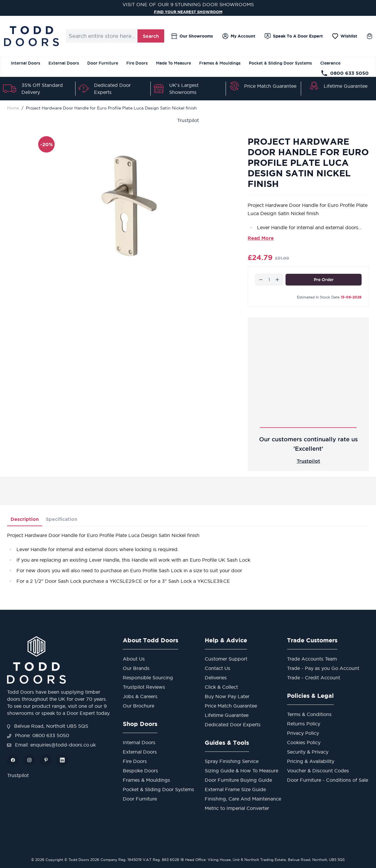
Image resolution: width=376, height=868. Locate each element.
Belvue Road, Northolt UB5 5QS (48, 726)
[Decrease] (261, 280)
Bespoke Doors (140, 771)
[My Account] (239, 36)
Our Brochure (139, 706)
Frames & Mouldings (220, 63)
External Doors (64, 63)
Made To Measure (173, 63)
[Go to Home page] (31, 36)
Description (25, 519)
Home (13, 108)
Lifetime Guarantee (346, 86)
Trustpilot (188, 120)
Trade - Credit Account (314, 678)
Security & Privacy (308, 752)
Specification (62, 519)
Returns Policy (304, 724)
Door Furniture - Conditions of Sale (328, 780)
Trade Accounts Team (312, 659)
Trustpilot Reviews (144, 687)
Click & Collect (221, 687)
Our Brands (136, 668)
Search (151, 36)
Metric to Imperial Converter (237, 808)
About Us (134, 659)
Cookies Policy (304, 742)
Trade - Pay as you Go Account (323, 668)
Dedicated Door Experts (233, 725)
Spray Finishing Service (232, 761)
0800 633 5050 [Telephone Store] (345, 73)
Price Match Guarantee (270, 86)
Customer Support (226, 659)
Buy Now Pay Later (227, 696)
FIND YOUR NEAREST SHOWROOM (188, 11)
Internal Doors (26, 63)
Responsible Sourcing (148, 678)
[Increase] (277, 280)
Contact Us (218, 668)
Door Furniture (103, 63)
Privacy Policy (303, 733)
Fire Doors (137, 63)
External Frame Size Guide (235, 789)
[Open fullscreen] (131, 206)
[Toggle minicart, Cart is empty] (370, 36)
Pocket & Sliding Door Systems (280, 63)
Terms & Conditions (309, 714)
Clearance (330, 63)
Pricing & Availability (311, 761)
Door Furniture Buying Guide (238, 780)
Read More (261, 238)
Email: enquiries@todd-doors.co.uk (51, 745)
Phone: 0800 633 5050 (38, 735)
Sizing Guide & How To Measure (241, 771)
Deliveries (216, 678)
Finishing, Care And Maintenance (243, 799)
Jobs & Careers (140, 696)
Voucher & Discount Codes (318, 771)
